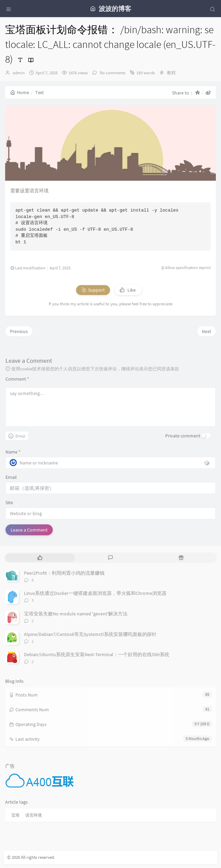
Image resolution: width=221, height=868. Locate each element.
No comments (112, 73)
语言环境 (34, 815)
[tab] (40, 558)
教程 (171, 73)
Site (9, 502)
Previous (19, 331)
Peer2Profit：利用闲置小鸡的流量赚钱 (64, 573)
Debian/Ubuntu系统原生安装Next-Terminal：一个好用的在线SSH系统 (97, 654)
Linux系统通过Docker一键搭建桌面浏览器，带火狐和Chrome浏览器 (95, 593)
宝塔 (15, 815)
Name (13, 452)
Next (206, 331)
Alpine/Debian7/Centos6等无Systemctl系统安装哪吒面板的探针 (90, 634)
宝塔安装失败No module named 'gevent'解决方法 (76, 614)
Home (20, 92)
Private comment (183, 436)
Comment (17, 379)
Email (11, 477)
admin (19, 73)
